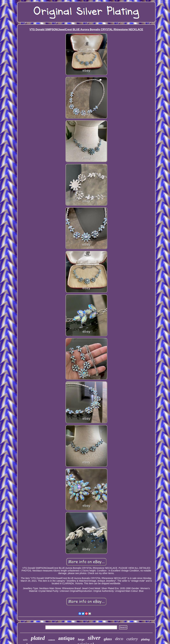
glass (108, 639)
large (81, 639)
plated (38, 638)
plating (145, 639)
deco (119, 639)
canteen (51, 640)
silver (94, 638)
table (25, 640)
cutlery (132, 639)
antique (66, 638)
